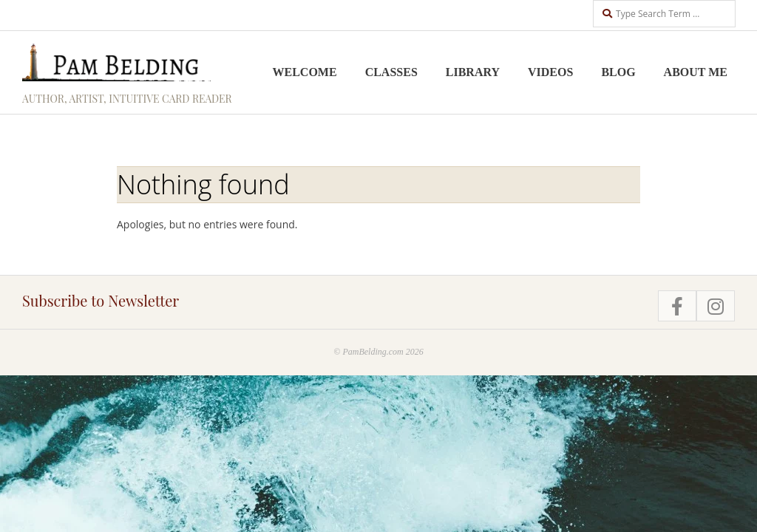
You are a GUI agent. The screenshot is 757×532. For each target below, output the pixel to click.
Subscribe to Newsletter (101, 300)
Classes (391, 72)
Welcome (305, 72)
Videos (550, 72)
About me (696, 72)
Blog (618, 72)
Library (473, 72)
